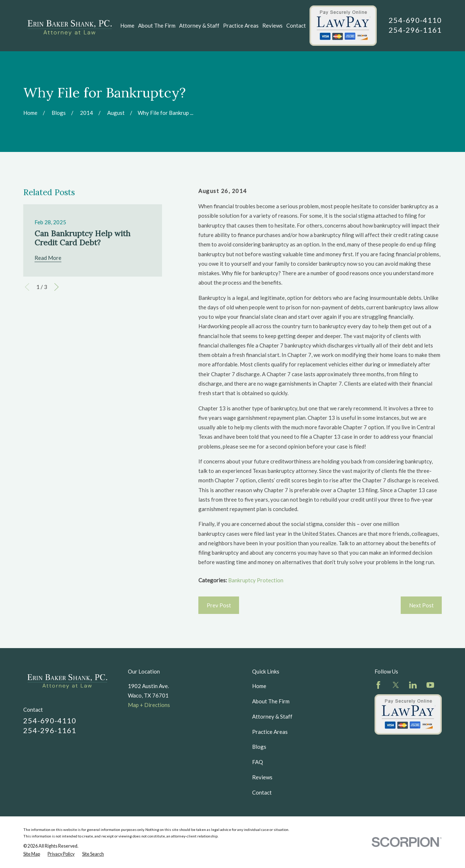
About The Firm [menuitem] (157, 25)
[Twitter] (396, 685)
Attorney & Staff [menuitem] (199, 25)
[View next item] (56, 287)
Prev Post (219, 605)
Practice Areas (270, 732)
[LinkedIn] (413, 685)
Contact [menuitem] (296, 25)
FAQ (258, 762)
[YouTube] (430, 685)
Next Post (421, 605)
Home (259, 686)
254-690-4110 (415, 20)
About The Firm (271, 701)
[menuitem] (32, 854)
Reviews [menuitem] (272, 25)
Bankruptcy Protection (256, 580)
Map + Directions (149, 705)
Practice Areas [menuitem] (241, 25)
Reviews (262, 777)
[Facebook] (378, 685)
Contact (262, 792)
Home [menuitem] (127, 25)
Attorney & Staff (272, 716)
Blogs (259, 747)
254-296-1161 (415, 30)
